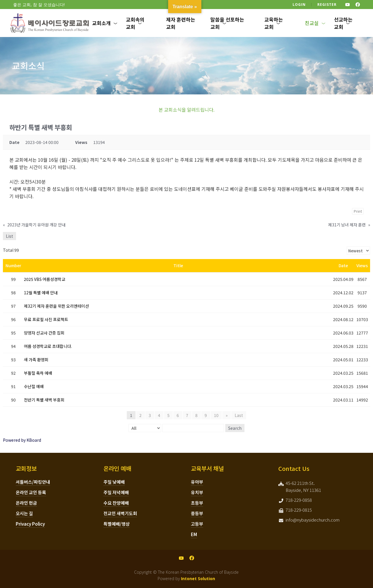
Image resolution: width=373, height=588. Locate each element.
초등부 (197, 503)
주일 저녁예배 (116, 492)
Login (299, 5)
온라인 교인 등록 (31, 492)
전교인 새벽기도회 (120, 513)
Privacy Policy (30, 524)
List (9, 236)
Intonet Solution (198, 579)
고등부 (197, 524)
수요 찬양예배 (116, 503)
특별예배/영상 (117, 524)
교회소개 (101, 23)
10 (216, 415)
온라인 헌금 (26, 503)
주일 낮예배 (114, 482)
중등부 (197, 513)
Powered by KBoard (22, 440)
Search (235, 428)
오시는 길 (24, 513)
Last (239, 415)
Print (358, 211)
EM (194, 534)
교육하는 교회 (274, 23)
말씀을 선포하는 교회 (227, 23)
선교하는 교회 (343, 23)
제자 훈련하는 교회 (181, 23)
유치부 (197, 492)
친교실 (312, 23)
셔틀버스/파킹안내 (33, 482)
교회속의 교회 (135, 23)
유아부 (197, 482)
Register (327, 5)
